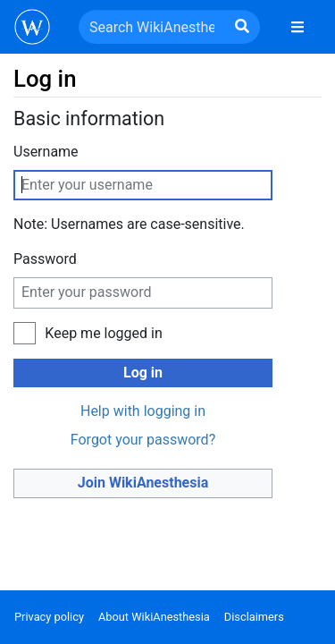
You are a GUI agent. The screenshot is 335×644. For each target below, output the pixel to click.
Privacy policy (49, 617)
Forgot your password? (143, 440)
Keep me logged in (103, 333)
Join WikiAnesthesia (143, 483)
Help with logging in (143, 411)
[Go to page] (242, 27)
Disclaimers (254, 617)
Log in (143, 373)
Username (46, 152)
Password (45, 259)
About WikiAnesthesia (154, 617)
